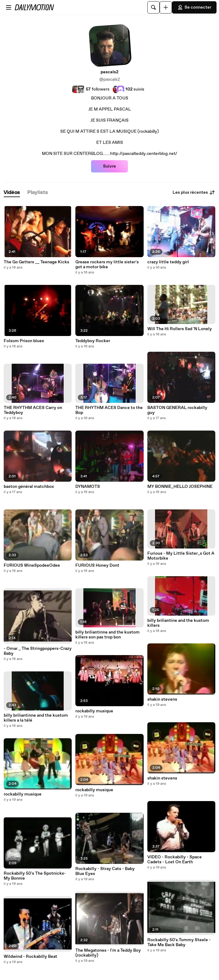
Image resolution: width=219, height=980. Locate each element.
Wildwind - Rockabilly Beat (30, 957)
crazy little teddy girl (168, 262)
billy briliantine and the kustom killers (178, 623)
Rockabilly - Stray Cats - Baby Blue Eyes (105, 871)
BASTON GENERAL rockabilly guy (177, 410)
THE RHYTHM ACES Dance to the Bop (109, 410)
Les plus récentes (194, 192)
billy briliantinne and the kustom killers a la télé (36, 718)
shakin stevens (162, 699)
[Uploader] (166, 7)
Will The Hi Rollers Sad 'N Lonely (180, 329)
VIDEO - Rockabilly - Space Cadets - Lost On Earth (175, 860)
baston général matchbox (29, 487)
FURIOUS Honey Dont (97, 565)
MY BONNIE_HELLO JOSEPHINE (180, 487)
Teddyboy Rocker (93, 341)
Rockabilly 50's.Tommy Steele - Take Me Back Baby (179, 942)
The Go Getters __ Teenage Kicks (36, 262)
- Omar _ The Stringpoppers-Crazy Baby (38, 651)
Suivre (109, 166)
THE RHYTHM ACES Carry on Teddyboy (33, 410)
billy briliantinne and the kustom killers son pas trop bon (108, 635)
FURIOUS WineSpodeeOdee (32, 565)
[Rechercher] (153, 7)
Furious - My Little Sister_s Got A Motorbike (181, 556)
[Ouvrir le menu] (9, 7)
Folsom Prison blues (24, 341)
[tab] (12, 193)
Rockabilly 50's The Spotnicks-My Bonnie (35, 876)
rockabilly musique (23, 794)
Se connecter (194, 7)
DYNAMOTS (88, 487)
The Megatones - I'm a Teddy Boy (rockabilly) (108, 953)
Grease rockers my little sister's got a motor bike (107, 265)
